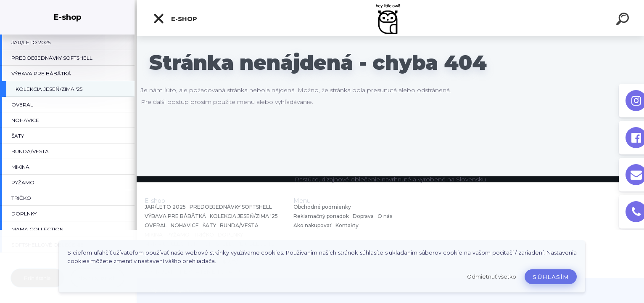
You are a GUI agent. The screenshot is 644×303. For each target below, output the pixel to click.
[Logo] (390, 18)
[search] (624, 20)
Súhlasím (551, 277)
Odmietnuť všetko (492, 277)
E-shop (175, 19)
